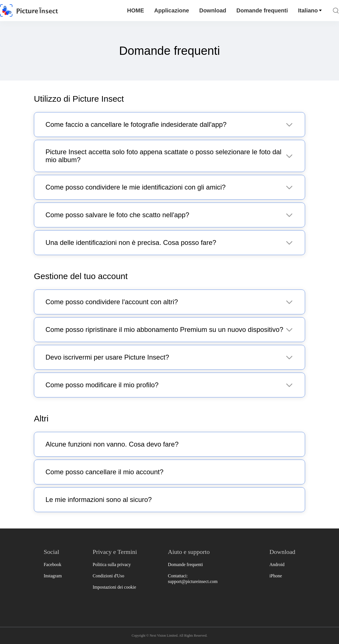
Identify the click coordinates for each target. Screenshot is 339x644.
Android (277, 564)
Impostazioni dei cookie (114, 587)
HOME (136, 10)
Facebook (53, 564)
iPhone (276, 576)
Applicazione (172, 10)
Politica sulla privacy (112, 564)
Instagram (53, 576)
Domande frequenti (262, 10)
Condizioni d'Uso (108, 576)
